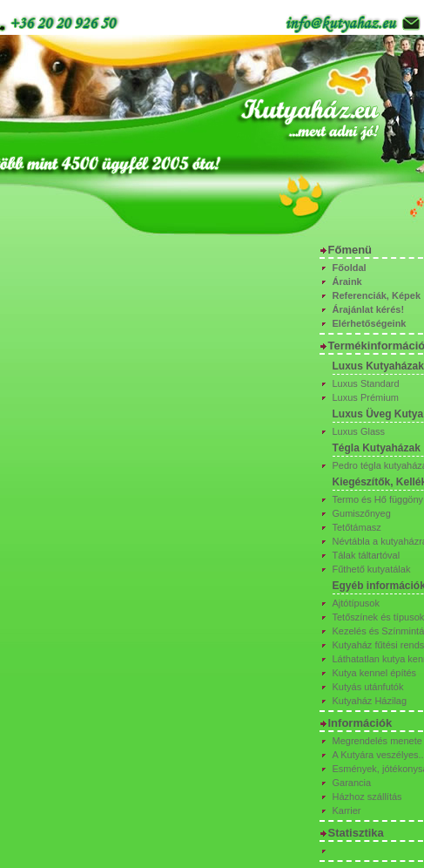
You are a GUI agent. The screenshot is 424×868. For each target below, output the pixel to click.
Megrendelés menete (377, 741)
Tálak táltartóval (367, 555)
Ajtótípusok (356, 603)
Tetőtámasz (357, 527)
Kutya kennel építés (375, 673)
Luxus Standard (366, 383)
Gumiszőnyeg (362, 513)
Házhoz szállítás (367, 797)
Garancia (352, 783)
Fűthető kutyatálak (372, 569)
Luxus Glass (359, 431)
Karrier (347, 810)
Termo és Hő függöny (378, 499)
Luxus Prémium (366, 397)
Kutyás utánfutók (368, 687)
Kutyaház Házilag (370, 701)
